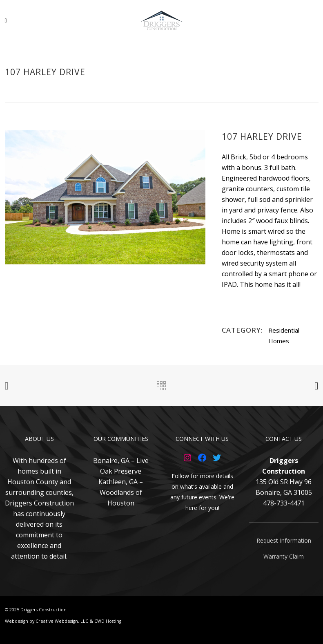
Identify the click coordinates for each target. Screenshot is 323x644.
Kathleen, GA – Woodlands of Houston (121, 492)
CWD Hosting (108, 621)
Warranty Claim (284, 556)
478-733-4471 (284, 503)
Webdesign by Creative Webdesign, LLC (47, 621)
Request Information (284, 540)
